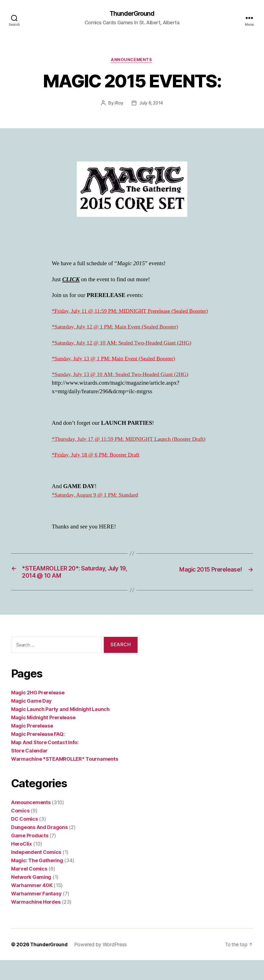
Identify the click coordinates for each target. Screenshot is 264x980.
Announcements (132, 61)
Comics (20, 831)
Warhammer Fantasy (36, 913)
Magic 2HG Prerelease (38, 712)
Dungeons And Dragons (39, 847)
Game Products (30, 855)
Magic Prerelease (32, 746)
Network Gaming (31, 897)
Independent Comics (36, 872)
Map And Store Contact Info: (45, 762)
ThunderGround (132, 14)
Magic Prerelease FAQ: (38, 754)
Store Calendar (29, 771)
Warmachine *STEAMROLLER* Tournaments (64, 779)
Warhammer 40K (32, 905)
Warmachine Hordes (36, 922)
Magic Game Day (31, 721)
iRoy (119, 104)
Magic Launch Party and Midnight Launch (60, 729)
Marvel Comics (29, 889)
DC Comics (24, 839)
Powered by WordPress (102, 964)
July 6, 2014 (151, 104)
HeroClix (21, 864)
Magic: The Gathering (37, 880)
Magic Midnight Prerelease (43, 737)
